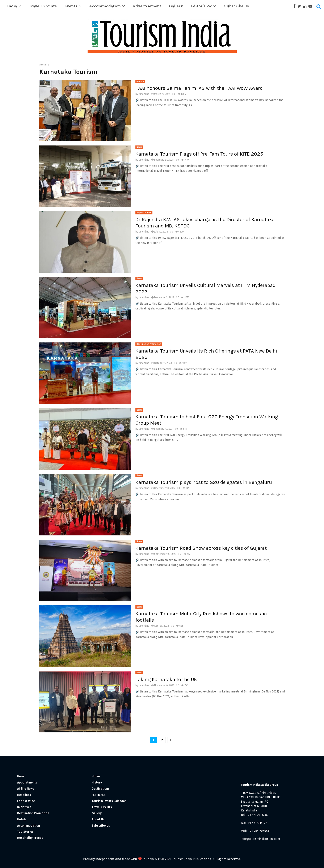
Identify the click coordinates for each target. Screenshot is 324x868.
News (139, 147)
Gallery (176, 6)
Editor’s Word (204, 6)
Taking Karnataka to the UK (166, 679)
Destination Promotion (149, 344)
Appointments (144, 213)
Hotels (22, 819)
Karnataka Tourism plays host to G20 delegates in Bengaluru (204, 482)
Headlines (24, 795)
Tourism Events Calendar (109, 801)
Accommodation (105, 6)
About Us (98, 819)
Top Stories (25, 832)
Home (96, 776)
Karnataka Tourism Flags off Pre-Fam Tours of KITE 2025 (199, 154)
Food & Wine (26, 801)
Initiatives (24, 807)
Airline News (26, 789)
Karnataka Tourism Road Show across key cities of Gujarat (201, 548)
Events (71, 6)
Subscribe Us (237, 6)
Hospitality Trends (30, 838)
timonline (144, 94)
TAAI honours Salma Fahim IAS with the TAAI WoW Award (199, 88)
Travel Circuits (43, 6)
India (12, 6)
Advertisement (147, 6)
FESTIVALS (99, 795)
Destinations (101, 789)
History (97, 783)
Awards (140, 81)
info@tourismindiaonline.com (260, 839)
